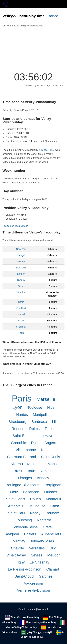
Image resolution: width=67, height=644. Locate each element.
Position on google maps (15, 226)
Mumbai (21, 292)
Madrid (21, 314)
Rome (21, 320)
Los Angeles (21, 255)
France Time (47, 150)
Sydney (21, 280)
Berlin (21, 302)
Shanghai (21, 327)
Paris (21, 333)
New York (21, 249)
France (52, 16)
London (21, 274)
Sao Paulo (21, 268)
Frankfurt (21, 308)
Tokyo (21, 286)
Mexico (21, 261)
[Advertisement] (33, 51)
